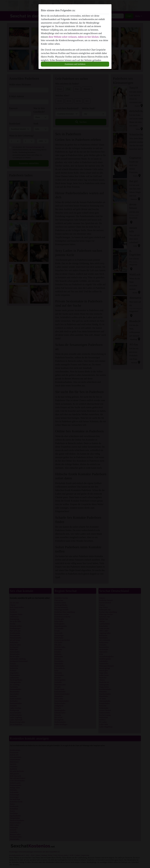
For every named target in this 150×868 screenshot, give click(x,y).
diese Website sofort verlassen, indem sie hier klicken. (74, 37)
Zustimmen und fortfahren (75, 64)
